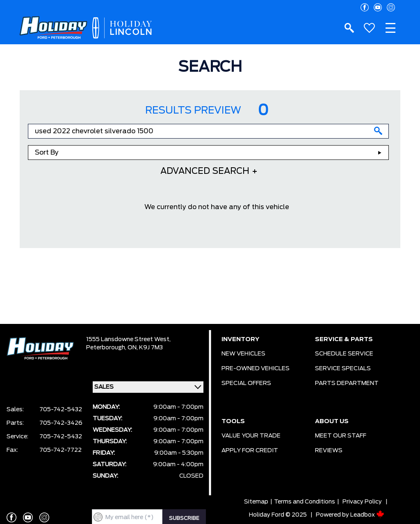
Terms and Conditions (305, 502)
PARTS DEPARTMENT (347, 383)
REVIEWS (329, 451)
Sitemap (256, 502)
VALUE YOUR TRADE (251, 436)
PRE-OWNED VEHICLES (256, 369)
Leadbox (367, 515)
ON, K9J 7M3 (145, 348)
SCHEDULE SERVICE (344, 354)
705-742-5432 (61, 410)
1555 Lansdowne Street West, (128, 339)
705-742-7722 (60, 450)
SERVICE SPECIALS (343, 369)
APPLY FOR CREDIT (250, 451)
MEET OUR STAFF (341, 436)
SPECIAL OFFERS (246, 383)
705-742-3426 (61, 423)
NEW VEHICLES (243, 354)
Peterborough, (107, 348)
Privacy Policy (362, 502)
